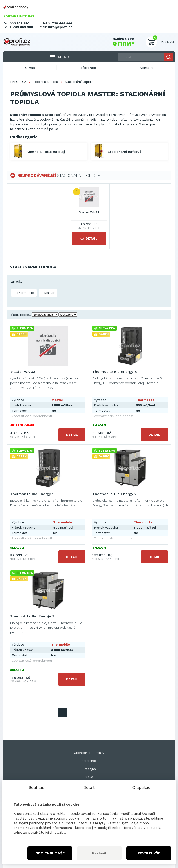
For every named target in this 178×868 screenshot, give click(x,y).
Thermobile (25, 293)
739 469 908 (23, 27)
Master (49, 293)
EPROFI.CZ (18, 82)
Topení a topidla (46, 82)
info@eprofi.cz (60, 27)
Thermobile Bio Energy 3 (32, 616)
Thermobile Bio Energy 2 (114, 494)
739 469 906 (62, 23)
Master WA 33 (89, 212)
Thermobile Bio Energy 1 (32, 494)
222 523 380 (20, 23)
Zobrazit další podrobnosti (32, 416)
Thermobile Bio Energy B (115, 372)
